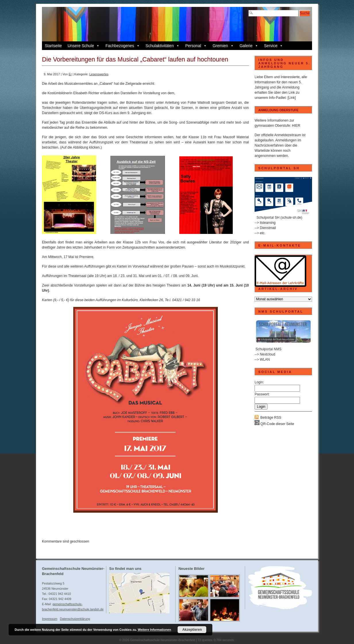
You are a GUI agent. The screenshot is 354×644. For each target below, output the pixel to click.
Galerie (249, 46)
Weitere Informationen (154, 630)
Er (70, 74)
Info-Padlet (277, 98)
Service (274, 46)
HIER (296, 126)
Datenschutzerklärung (75, 619)
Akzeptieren (192, 630)
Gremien (223, 46)
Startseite (53, 46)
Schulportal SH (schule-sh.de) (279, 218)
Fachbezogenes (123, 46)
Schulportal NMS (268, 349)
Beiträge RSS (271, 418)
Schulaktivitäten (163, 46)
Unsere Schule (84, 46)
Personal (196, 46)
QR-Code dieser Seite (274, 424)
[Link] (292, 98)
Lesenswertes (99, 74)
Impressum (50, 619)
